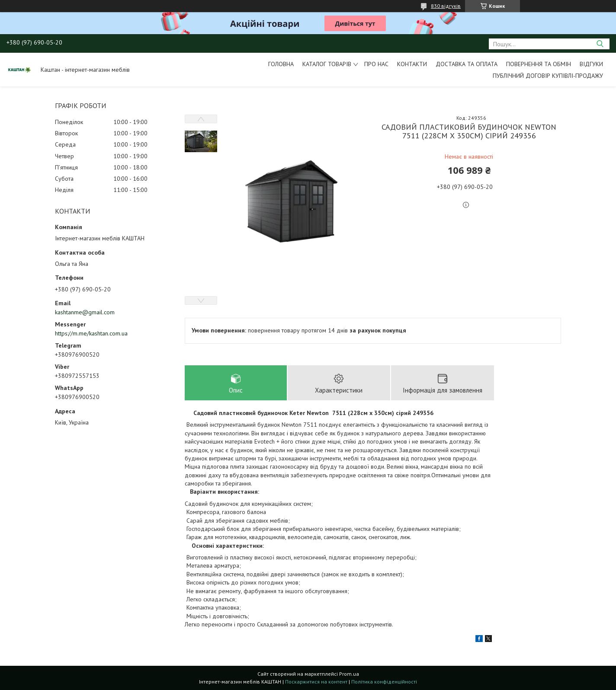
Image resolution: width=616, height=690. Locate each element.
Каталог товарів (327, 64)
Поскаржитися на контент (316, 682)
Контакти (412, 64)
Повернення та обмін (539, 64)
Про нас (376, 64)
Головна (281, 64)
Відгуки (591, 64)
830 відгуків (446, 6)
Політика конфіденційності (384, 682)
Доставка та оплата (467, 64)
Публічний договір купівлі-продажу (548, 76)
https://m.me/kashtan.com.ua (91, 333)
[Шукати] (600, 44)
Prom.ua (349, 674)
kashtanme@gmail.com (85, 312)
